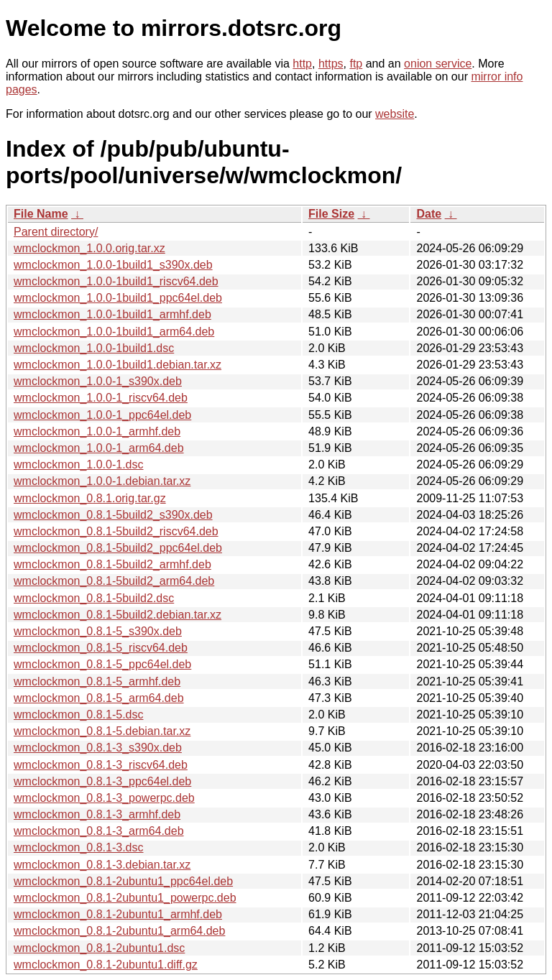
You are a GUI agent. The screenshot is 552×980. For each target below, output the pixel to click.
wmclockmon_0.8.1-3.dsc (79, 847)
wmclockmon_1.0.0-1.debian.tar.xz (102, 481)
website (395, 114)
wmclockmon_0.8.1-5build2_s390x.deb (113, 515)
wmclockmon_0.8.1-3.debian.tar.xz (102, 865)
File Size (331, 214)
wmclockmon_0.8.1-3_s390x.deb (98, 748)
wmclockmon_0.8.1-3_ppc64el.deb (102, 781)
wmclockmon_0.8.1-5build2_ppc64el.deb (118, 548)
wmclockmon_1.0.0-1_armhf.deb (97, 431)
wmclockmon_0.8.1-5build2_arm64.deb (114, 581)
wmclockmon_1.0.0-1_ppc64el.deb (102, 415)
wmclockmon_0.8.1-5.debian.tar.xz (102, 731)
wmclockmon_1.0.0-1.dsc (79, 464)
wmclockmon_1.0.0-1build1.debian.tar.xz (118, 365)
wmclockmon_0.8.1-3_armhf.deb (97, 814)
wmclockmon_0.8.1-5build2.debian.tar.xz (118, 615)
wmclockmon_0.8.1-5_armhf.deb (97, 681)
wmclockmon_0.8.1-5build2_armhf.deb (112, 564)
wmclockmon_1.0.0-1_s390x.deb (98, 381)
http (302, 64)
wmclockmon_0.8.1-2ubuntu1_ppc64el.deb (123, 881)
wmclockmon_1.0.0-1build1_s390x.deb (113, 265)
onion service (438, 64)
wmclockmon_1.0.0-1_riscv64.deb (101, 398)
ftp (356, 64)
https (331, 64)
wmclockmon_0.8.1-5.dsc (79, 715)
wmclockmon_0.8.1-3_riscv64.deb (101, 765)
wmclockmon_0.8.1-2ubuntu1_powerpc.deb (125, 898)
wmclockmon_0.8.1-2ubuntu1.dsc (99, 948)
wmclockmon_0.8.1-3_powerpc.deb (104, 798)
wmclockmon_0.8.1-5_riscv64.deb (101, 648)
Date (429, 214)
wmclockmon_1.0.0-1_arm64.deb (99, 448)
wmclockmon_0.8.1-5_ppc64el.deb (102, 664)
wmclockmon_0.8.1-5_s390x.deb (98, 631)
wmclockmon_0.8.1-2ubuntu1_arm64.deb (119, 931)
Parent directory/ (56, 232)
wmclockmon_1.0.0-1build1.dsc (94, 348)
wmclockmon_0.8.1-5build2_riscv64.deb (116, 531)
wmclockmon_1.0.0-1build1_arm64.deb (114, 332)
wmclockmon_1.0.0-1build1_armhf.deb (112, 314)
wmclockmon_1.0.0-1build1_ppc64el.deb (118, 298)
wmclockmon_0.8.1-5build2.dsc (94, 598)
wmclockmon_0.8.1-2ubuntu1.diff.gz (106, 965)
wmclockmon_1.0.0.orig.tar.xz (89, 248)
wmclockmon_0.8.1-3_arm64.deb (99, 831)
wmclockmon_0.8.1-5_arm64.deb (99, 698)
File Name (41, 214)
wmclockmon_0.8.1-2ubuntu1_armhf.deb (118, 914)
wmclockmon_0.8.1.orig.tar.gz (90, 498)
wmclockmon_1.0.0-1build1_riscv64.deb (116, 281)
